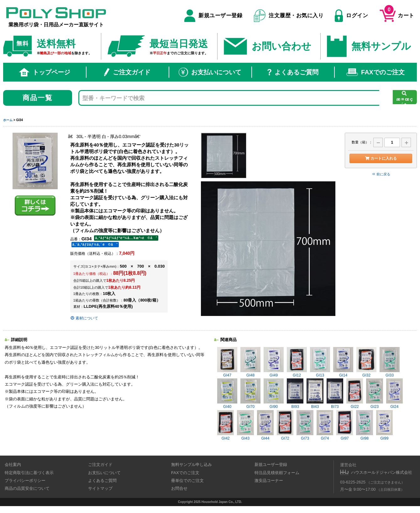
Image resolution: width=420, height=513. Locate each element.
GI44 (265, 425)
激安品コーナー (269, 481)
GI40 (227, 394)
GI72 (285, 425)
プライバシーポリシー (25, 481)
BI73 (335, 394)
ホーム (8, 120)
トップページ (45, 72)
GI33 (390, 362)
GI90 (274, 394)
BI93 (295, 394)
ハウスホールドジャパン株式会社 (382, 472)
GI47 (227, 362)
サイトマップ (100, 488)
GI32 (366, 362)
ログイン (351, 16)
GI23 (374, 394)
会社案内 (13, 465)
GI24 (394, 394)
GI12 (297, 362)
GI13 (320, 362)
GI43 (245, 425)
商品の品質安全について (27, 488)
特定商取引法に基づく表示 (29, 473)
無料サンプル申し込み (192, 465)
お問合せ (179, 488)
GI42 (226, 425)
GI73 (305, 425)
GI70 (250, 394)
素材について (84, 318)
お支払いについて (210, 72)
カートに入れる (381, 158)
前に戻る (381, 174)
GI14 (343, 362)
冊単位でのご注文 (187, 481)
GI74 (325, 425)
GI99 (384, 425)
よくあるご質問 (293, 72)
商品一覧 (38, 98)
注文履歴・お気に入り (289, 16)
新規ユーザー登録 (213, 16)
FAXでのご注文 (375, 72)
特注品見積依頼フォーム (277, 473)
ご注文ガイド (127, 72)
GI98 (364, 425)
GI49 (274, 362)
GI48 (250, 362)
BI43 (315, 394)
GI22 (355, 394)
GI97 (345, 425)
